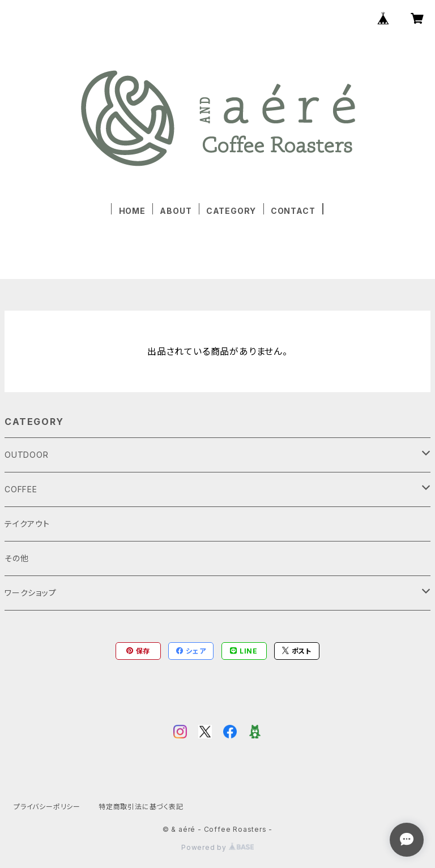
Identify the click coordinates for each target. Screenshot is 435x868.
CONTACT (293, 211)
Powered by (217, 847)
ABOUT (176, 211)
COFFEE (21, 489)
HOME (132, 211)
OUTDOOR (27, 455)
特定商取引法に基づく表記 (141, 807)
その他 (16, 558)
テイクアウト (27, 524)
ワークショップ (31, 593)
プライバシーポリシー (47, 807)
